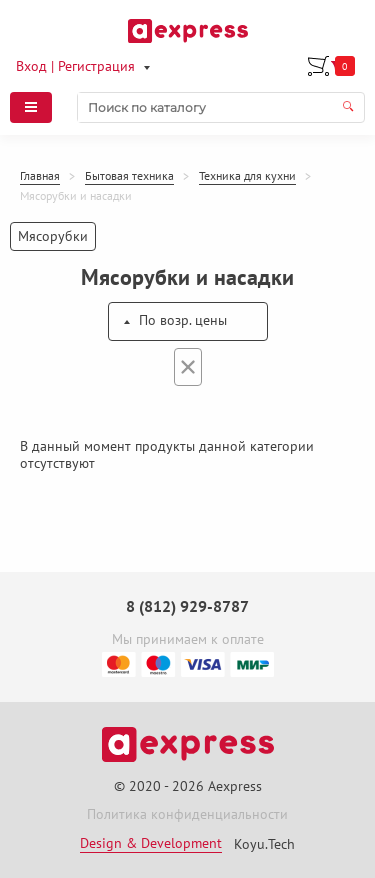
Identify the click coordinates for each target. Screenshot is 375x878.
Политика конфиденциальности (187, 814)
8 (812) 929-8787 (187, 606)
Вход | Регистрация (75, 66)
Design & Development (151, 843)
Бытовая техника (129, 176)
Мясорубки (53, 236)
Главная (40, 176)
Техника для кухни (247, 176)
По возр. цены (183, 320)
